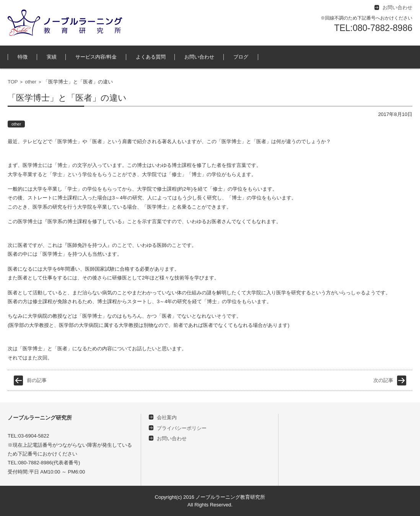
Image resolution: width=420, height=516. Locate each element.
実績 (52, 57)
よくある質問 (151, 57)
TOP (13, 82)
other (31, 82)
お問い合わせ (199, 57)
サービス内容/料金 (96, 57)
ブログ (241, 57)
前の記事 (37, 380)
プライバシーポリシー (182, 428)
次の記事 (383, 380)
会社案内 (167, 417)
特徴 (23, 57)
